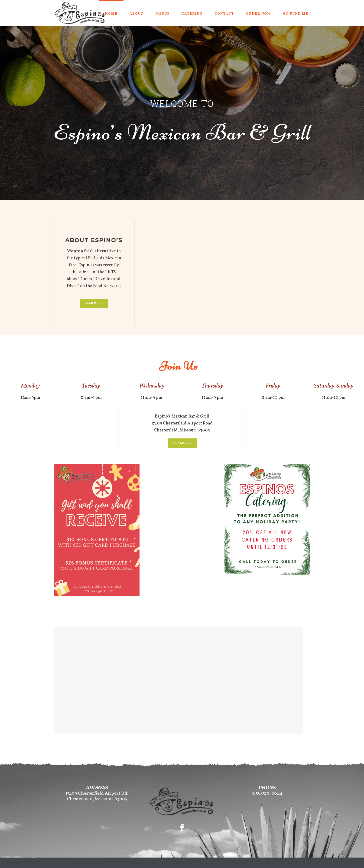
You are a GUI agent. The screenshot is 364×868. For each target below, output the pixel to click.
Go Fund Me (296, 14)
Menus (162, 14)
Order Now (258, 14)
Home (111, 14)
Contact (224, 14)
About (136, 14)
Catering (192, 14)
